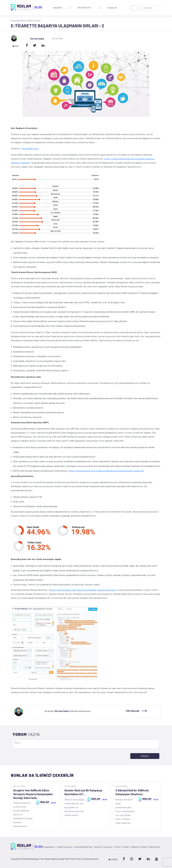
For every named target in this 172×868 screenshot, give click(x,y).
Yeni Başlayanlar (48, 847)
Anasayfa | (16, 21)
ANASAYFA (58, 8)
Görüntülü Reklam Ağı (83, 847)
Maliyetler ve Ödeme (139, 847)
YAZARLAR (112, 8)
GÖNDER (145, 756)
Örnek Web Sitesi (30, 148)
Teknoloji (98, 847)
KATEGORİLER (85, 8)
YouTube (125, 847)
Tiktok (117, 847)
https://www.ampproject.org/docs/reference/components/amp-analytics (106, 471)
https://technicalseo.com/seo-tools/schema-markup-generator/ (83, 590)
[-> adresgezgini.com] (151, 8)
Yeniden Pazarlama (64, 847)
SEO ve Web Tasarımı (31, 21)
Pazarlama (108, 847)
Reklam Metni (155, 847)
